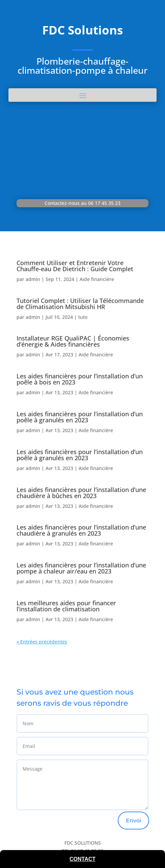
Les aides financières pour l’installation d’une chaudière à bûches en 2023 (81, 493)
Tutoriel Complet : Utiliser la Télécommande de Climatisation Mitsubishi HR (80, 304)
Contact (82, 859)
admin (33, 279)
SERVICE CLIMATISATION (83, 176)
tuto (83, 317)
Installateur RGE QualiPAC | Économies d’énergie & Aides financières (73, 341)
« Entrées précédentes (42, 642)
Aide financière (97, 279)
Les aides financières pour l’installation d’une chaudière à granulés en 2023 (81, 530)
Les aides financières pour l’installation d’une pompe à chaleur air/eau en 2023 (81, 568)
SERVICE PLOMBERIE (82, 122)
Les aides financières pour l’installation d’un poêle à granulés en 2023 (80, 417)
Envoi (133, 820)
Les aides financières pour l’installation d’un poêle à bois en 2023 (80, 379)
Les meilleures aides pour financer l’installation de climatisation (66, 606)
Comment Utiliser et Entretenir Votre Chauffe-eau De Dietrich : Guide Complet (75, 266)
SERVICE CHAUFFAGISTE (82, 149)
